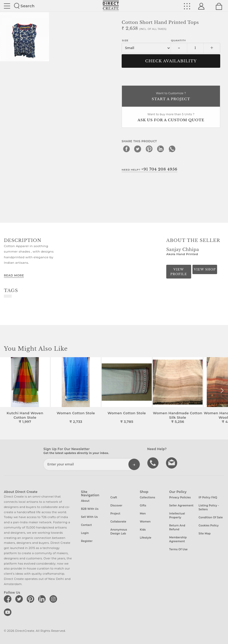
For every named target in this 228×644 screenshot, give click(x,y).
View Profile (179, 272)
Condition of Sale (211, 517)
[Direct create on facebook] (9, 599)
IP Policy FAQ (208, 497)
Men (143, 514)
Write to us (172, 463)
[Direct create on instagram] (54, 599)
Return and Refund (177, 527)
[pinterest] (149, 149)
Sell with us (89, 517)
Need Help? (150, 169)
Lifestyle (146, 538)
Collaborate (118, 522)
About (85, 501)
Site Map (205, 534)
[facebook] (126, 149)
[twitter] (138, 149)
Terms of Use (178, 549)
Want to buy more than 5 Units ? (171, 118)
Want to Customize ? (171, 97)
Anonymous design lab (119, 532)
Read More (14, 275)
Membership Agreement (178, 539)
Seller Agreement (181, 506)
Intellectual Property (177, 516)
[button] (222, 391)
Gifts (143, 506)
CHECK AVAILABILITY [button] (171, 61)
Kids (143, 530)
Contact (86, 525)
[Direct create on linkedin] (43, 599)
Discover (116, 506)
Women (145, 522)
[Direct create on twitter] (20, 599)
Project (115, 514)
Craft (114, 497)
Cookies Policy (209, 526)
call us (154, 463)
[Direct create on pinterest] (31, 599)
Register (87, 541)
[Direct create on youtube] (9, 612)
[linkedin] (161, 149)
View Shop (205, 269)
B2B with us (90, 509)
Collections (147, 497)
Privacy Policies (180, 497)
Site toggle (7, 6)
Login (85, 533)
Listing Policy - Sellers (209, 507)
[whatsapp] (172, 149)
